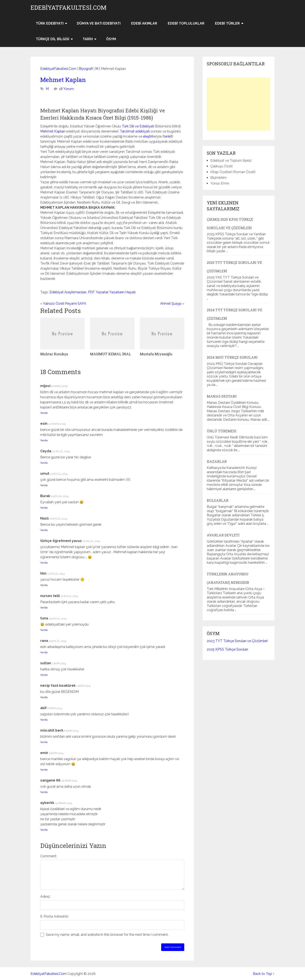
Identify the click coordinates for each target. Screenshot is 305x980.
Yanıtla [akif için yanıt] (44, 720)
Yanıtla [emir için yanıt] (44, 770)
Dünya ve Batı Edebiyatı (99, 23)
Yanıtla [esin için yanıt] (44, 440)
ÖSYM (111, 39)
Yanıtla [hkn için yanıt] (44, 585)
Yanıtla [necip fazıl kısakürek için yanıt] (44, 697)
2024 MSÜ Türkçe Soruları (232, 357)
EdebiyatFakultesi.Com (68, 8)
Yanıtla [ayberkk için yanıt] (44, 830)
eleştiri (148, 136)
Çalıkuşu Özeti (221, 166)
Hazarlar (217, 461)
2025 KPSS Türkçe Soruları (227, 649)
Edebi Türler (227, 23)
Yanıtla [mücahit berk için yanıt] (44, 742)
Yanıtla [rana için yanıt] (44, 652)
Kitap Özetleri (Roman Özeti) (233, 172)
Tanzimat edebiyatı (135, 131)
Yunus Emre (220, 183)
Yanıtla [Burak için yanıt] (44, 508)
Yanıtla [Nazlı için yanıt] (44, 530)
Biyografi (86, 69)
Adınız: (45, 897)
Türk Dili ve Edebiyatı (138, 126)
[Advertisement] (238, 104)
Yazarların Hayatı (122, 292)
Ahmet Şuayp (171, 304)
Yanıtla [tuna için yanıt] (44, 630)
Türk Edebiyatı (50, 23)
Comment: (49, 856)
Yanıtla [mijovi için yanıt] (44, 413)
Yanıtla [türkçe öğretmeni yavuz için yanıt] (44, 563)
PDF (91, 292)
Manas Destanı (222, 396)
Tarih (88, 39)
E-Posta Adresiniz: (54, 916)
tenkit (168, 136)
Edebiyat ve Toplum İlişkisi (231, 161)
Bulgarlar (218, 500)
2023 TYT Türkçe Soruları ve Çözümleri (237, 641)
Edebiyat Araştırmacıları (68, 292)
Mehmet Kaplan (63, 80)
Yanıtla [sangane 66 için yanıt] (44, 792)
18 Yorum (66, 89)
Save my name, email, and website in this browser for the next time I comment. (107, 935)
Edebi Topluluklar (186, 23)
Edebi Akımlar (144, 23)
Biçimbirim (218, 178)
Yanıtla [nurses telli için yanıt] (44, 608)
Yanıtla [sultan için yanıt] (44, 675)
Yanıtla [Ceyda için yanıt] (44, 463)
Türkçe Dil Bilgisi (53, 39)
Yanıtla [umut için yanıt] (44, 485)
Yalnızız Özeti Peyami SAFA (65, 304)
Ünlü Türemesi (221, 431)
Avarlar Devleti (223, 535)
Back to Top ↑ (264, 974)
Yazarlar (102, 292)
